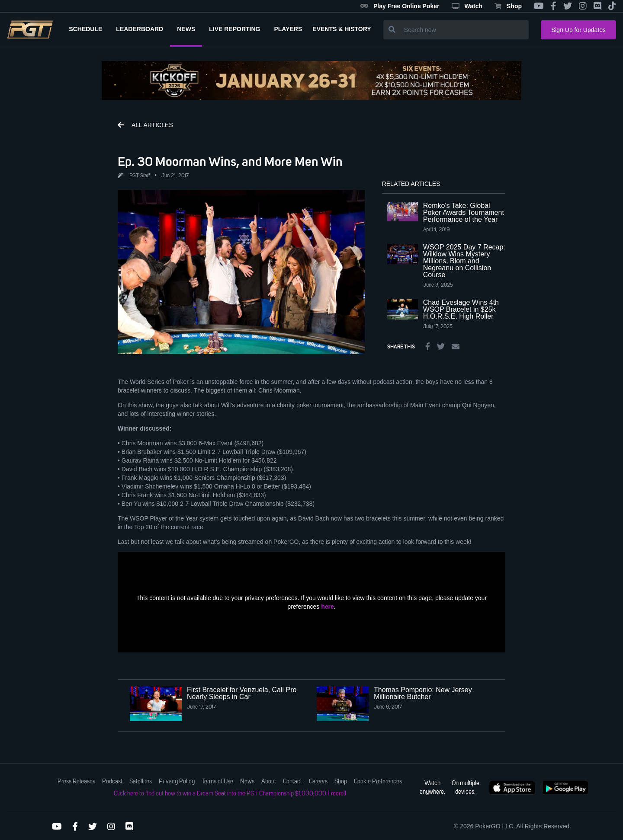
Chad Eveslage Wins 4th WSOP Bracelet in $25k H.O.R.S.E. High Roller (461, 309)
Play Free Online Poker (400, 6)
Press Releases (76, 782)
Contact (292, 782)
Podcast (112, 782)
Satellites (141, 782)
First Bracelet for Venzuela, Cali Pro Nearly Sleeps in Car (242, 693)
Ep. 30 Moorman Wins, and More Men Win (230, 161)
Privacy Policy (177, 782)
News (247, 782)
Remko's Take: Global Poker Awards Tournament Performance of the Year (464, 212)
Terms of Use (217, 782)
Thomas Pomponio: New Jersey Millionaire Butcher (423, 693)
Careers (318, 782)
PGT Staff (140, 176)
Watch (467, 6)
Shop (508, 6)
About (269, 782)
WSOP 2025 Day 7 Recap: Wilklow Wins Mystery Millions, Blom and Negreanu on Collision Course (464, 261)
